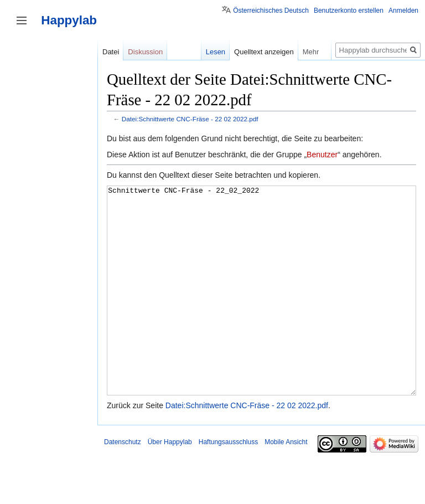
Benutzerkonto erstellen (349, 11)
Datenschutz (123, 484)
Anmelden (403, 11)
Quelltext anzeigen (264, 52)
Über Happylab (170, 484)
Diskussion (145, 52)
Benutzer (322, 155)
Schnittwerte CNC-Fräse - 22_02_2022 (261, 312)
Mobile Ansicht (286, 484)
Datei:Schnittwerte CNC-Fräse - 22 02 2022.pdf (190, 119)
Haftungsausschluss (228, 484)
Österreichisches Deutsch (271, 11)
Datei (111, 52)
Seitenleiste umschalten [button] (22, 20)
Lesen (216, 52)
